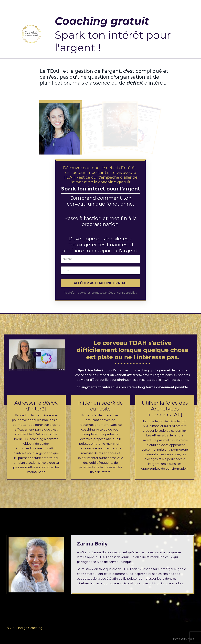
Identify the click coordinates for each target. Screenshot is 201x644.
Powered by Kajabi (184, 639)
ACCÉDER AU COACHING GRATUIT (101, 283)
